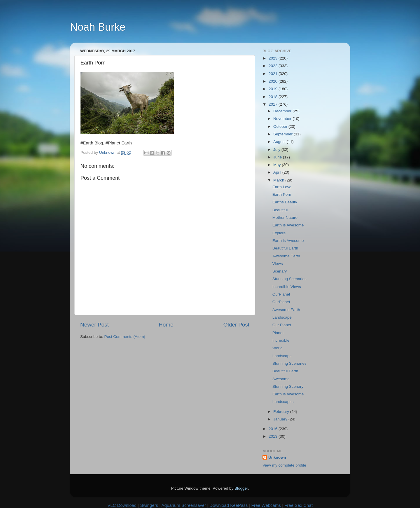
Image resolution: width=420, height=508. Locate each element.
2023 (274, 58)
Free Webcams (266, 505)
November (283, 119)
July (277, 150)
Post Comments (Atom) (125, 337)
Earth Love (282, 187)
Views (278, 264)
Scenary (280, 271)
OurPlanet (281, 294)
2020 (274, 81)
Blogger (241, 488)
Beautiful (280, 210)
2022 (274, 66)
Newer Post (94, 325)
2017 (274, 104)
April (278, 172)
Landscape (282, 317)
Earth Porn (282, 194)
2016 (274, 429)
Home (166, 325)
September (283, 134)
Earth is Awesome (288, 225)
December (283, 111)
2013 (274, 436)
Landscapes (283, 402)
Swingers (149, 505)
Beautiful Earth (285, 248)
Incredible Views (287, 287)
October (281, 126)
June (278, 157)
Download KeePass (229, 505)
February (282, 412)
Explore (279, 233)
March (279, 180)
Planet (278, 333)
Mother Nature (285, 218)
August (280, 142)
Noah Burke (98, 27)
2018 (274, 97)
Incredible (281, 340)
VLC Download (122, 505)
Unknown (277, 457)
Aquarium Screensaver (184, 505)
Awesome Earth (286, 256)
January (281, 419)
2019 (274, 89)
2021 (274, 74)
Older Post (236, 325)
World (278, 348)
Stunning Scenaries (289, 279)
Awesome (281, 379)
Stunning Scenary (288, 386)
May (278, 165)
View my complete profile (284, 465)
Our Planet (282, 325)
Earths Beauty (285, 202)
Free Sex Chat (299, 505)
